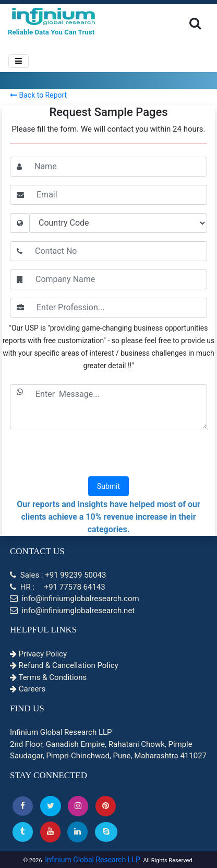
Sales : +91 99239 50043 (58, 575)
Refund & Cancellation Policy (64, 665)
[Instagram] (78, 806)
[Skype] (106, 832)
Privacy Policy (38, 654)
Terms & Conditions (48, 677)
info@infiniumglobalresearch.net (72, 611)
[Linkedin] (77, 832)
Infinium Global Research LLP (93, 860)
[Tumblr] (23, 832)
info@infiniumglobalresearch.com (75, 599)
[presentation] (108, 454)
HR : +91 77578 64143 (58, 587)
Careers (28, 689)
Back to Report (38, 95)
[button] (23, 806)
